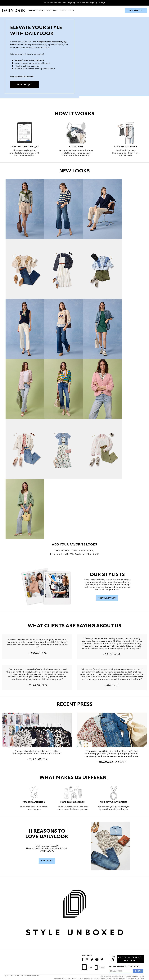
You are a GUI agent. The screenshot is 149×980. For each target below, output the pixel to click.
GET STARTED (136, 10)
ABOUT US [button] (130, 976)
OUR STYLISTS (67, 10)
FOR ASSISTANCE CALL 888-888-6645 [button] (113, 976)
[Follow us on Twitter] (92, 960)
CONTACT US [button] (140, 976)
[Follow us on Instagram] (87, 960)
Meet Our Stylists (107, 598)
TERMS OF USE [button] (72, 979)
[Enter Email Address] (121, 971)
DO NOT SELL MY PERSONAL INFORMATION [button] (121, 979)
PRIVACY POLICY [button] (60, 979)
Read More (47, 861)
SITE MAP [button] (141, 979)
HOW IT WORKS (35, 10)
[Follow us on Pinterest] (102, 960)
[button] (37, 730)
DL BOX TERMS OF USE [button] (86, 979)
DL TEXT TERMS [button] (100, 979)
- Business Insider (112, 762)
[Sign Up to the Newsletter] (138, 971)
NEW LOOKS (52, 10)
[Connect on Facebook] (83, 960)
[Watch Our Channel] (97, 960)
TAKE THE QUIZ (24, 85)
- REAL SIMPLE (37, 759)
